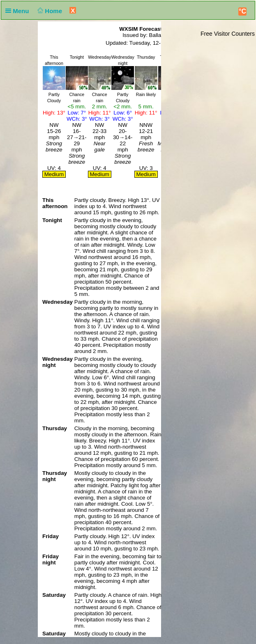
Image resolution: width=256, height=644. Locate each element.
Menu (19, 11)
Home (49, 11)
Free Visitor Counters (228, 34)
